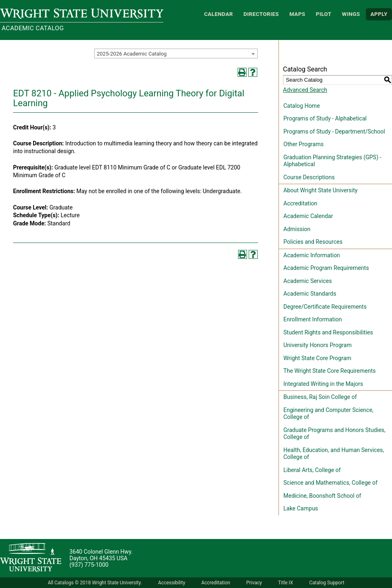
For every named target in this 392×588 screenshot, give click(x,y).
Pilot (323, 14)
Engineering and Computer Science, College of (328, 414)
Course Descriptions (309, 177)
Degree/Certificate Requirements (325, 307)
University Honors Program (317, 345)
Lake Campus (301, 508)
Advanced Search (305, 90)
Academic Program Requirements (326, 268)
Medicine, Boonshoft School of (322, 496)
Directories (261, 14)
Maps (297, 14)
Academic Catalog (33, 28)
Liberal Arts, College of (312, 470)
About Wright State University (321, 190)
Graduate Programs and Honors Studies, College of (334, 434)
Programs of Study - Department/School (334, 131)
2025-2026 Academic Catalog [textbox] (132, 54)
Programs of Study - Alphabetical (325, 118)
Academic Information (312, 255)
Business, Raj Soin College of (320, 397)
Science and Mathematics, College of (330, 483)
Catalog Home (302, 106)
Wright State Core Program (317, 358)
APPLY (379, 14)
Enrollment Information (313, 319)
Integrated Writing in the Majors (323, 384)
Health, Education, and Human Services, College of (334, 454)
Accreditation (300, 203)
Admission (297, 229)
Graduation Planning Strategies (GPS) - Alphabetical (332, 161)
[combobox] (176, 53)
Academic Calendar (308, 216)
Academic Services (308, 281)
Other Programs (303, 144)
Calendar (219, 14)
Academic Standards (310, 294)
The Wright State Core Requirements (330, 371)
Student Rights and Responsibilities (328, 332)
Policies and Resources (313, 242)
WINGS (351, 14)
